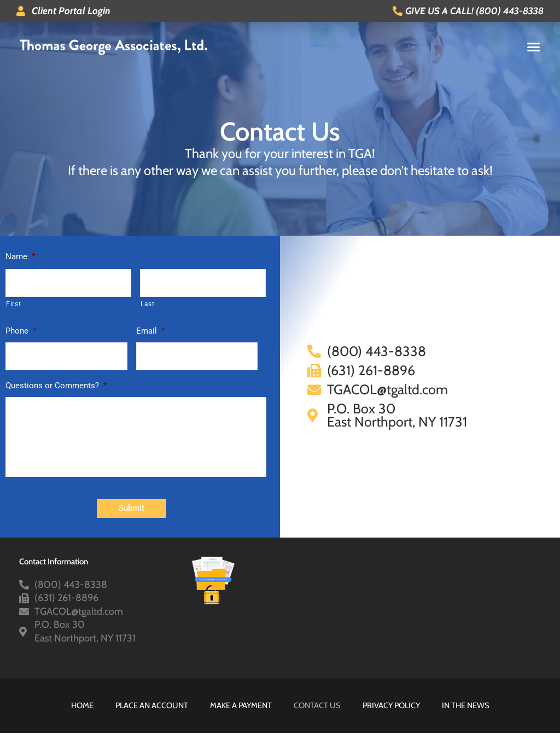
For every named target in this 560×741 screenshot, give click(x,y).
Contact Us (317, 714)
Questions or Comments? (56, 386)
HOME (77, 714)
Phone (21, 331)
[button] (533, 46)
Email (150, 331)
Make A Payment (240, 714)
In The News (470, 714)
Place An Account (148, 714)
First (13, 304)
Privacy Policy (393, 714)
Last (148, 304)
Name (20, 256)
